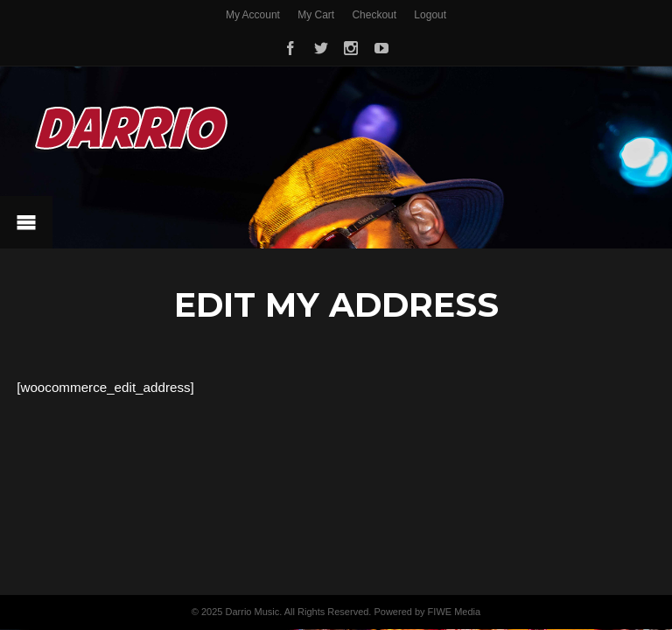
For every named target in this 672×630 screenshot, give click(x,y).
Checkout (374, 15)
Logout (430, 15)
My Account (253, 15)
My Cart (316, 15)
